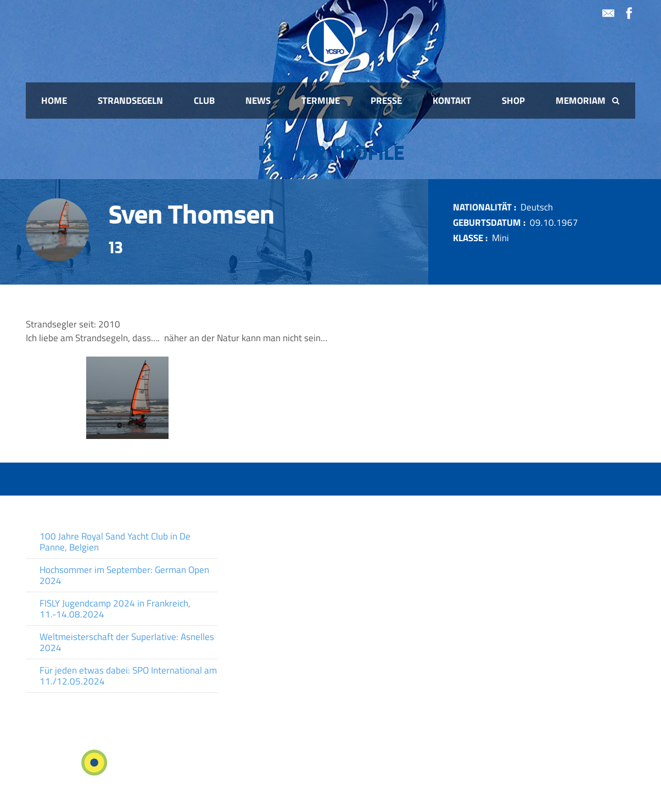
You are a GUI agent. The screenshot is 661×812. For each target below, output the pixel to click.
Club (204, 101)
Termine (321, 101)
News (258, 101)
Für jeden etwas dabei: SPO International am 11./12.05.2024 (128, 676)
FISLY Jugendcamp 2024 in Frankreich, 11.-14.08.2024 (115, 609)
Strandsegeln (130, 101)
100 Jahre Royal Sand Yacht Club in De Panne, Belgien (115, 542)
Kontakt (452, 101)
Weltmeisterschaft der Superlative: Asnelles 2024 (127, 642)
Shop (513, 101)
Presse (386, 101)
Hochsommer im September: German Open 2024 (124, 575)
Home (54, 101)
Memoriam (581, 101)
